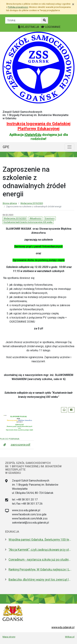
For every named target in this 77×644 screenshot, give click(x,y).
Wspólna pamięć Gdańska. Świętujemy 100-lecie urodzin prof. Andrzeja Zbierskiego (40, 540)
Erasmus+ (50, 218)
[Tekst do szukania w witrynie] (23, 20)
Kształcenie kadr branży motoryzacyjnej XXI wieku (28, 222)
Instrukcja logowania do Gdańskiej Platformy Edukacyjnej (38, 126)
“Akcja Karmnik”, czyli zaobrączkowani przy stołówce (40, 550)
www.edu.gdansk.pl (63, 627)
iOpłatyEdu (33, 135)
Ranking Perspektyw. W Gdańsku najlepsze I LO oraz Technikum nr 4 (40, 570)
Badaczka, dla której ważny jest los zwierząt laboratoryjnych (40, 580)
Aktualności (35, 218)
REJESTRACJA (29, 27)
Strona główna (10, 203)
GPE (6, 147)
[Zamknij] (73, 4)
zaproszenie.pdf (20, 445)
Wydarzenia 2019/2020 (32, 203)
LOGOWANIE (51, 27)
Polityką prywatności (18, 7)
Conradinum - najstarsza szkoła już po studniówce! (40, 560)
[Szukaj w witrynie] (44, 20)
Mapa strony (9, 637)
